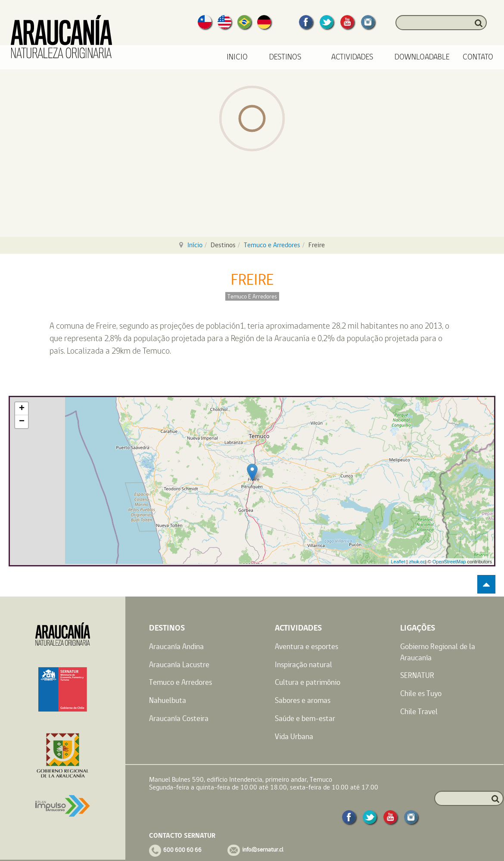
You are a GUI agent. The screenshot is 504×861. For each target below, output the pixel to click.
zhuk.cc (417, 562)
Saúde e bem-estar (305, 718)
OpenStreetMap (449, 562)
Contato (478, 57)
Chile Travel (419, 711)
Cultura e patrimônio (308, 682)
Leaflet (398, 562)
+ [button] (22, 409)
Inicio (237, 57)
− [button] (22, 422)
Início (195, 245)
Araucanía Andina (176, 646)
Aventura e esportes (306, 646)
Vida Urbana (294, 736)
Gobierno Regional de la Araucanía (438, 652)
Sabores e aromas (303, 700)
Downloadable (422, 57)
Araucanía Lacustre (179, 664)
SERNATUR (417, 675)
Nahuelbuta (168, 700)
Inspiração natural (303, 664)
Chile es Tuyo (421, 693)
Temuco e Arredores (272, 245)
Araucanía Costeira (179, 718)
